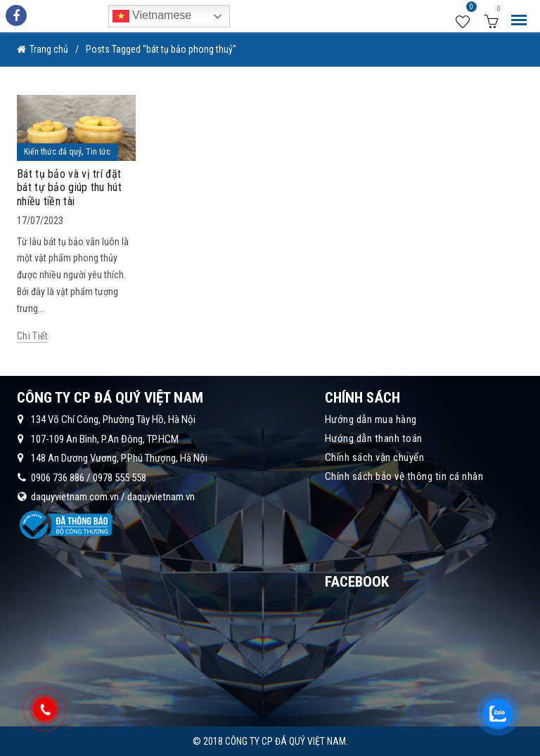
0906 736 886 (58, 478)
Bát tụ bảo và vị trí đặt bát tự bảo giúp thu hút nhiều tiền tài (69, 187)
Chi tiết (32, 336)
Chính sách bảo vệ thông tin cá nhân (404, 476)
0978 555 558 (120, 478)
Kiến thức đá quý (53, 152)
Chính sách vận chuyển (375, 457)
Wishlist (470, 9)
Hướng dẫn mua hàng (371, 419)
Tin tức (98, 152)
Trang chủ (49, 49)
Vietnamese (152, 16)
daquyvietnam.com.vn (75, 497)
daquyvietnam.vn (161, 497)
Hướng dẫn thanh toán (374, 438)
